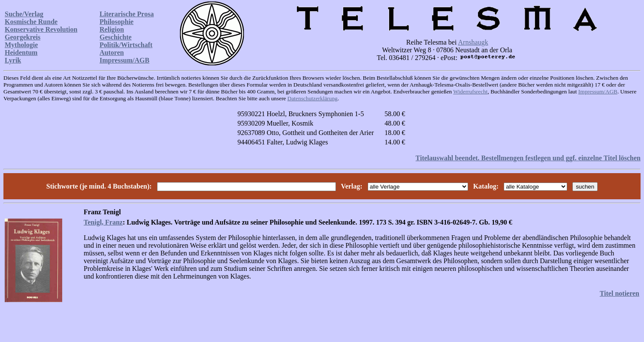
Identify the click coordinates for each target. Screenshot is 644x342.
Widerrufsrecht (470, 91)
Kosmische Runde (31, 22)
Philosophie (116, 22)
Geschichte (116, 37)
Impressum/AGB (124, 60)
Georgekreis (23, 37)
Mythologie (21, 45)
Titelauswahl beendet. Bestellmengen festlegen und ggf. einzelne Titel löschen (528, 158)
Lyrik (13, 60)
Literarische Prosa (127, 14)
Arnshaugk (473, 42)
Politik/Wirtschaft (126, 45)
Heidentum (21, 52)
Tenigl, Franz (103, 222)
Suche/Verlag (24, 14)
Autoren (112, 52)
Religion (112, 29)
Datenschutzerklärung (313, 98)
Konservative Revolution (41, 29)
